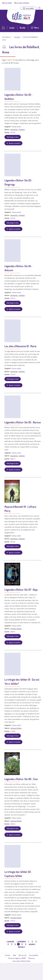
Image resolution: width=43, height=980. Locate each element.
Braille (23, 28)
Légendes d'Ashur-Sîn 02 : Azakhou (18, 97)
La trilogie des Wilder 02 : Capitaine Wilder (18, 874)
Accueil (17, 37)
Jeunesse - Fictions (18, 130)
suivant (32, 944)
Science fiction (16, 629)
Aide (15, 955)
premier (10, 941)
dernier (21, 947)
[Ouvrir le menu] (35, 28)
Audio (12, 28)
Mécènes (32, 958)
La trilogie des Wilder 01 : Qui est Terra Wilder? (22, 682)
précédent (21, 941)
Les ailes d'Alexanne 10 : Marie (20, 346)
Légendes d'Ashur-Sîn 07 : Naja (21, 590)
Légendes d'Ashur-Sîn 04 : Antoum (18, 268)
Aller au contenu (7, 3)
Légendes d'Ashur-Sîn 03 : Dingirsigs (18, 182)
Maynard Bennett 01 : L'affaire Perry (20, 509)
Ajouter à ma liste (15, 143)
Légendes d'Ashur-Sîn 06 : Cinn (21, 779)
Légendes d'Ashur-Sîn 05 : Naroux (23, 422)
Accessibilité (34, 955)
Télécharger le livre (13, 137)
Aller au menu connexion (22, 3)
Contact (8, 955)
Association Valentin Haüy (22, 961)
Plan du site (23, 955)
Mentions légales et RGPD (17, 958)
